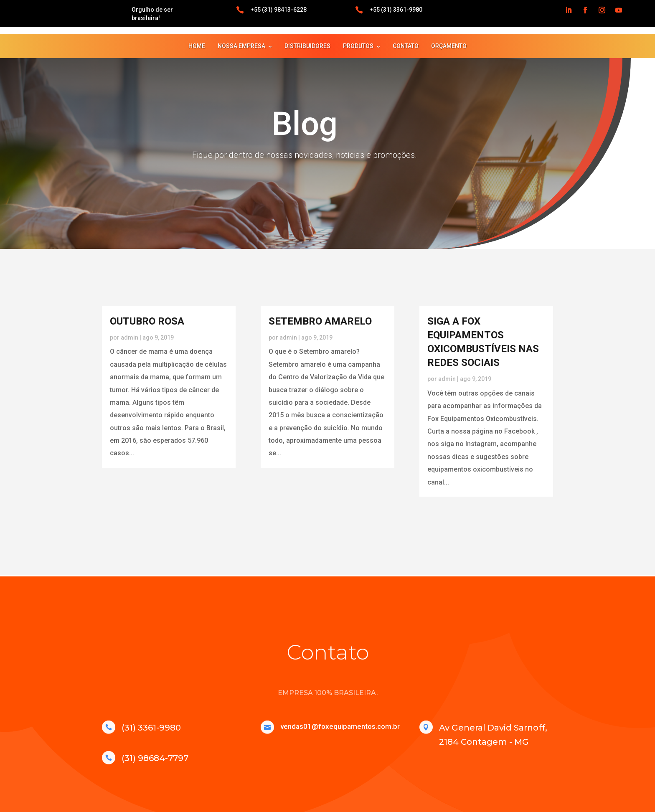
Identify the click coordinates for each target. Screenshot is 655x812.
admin (129, 337)
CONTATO (406, 46)
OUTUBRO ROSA (147, 321)
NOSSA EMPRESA (241, 46)
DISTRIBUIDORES (307, 46)
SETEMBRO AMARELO (320, 321)
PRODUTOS (358, 46)
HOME (197, 46)
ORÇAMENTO (449, 46)
